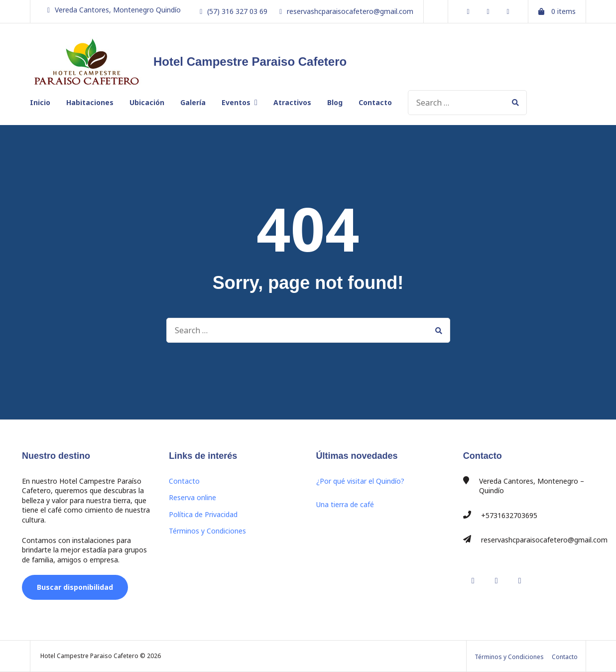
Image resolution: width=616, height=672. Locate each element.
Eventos (236, 102)
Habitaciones (90, 102)
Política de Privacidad (203, 514)
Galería (193, 102)
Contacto (375, 102)
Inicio (40, 102)
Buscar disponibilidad (75, 587)
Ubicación (147, 102)
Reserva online (192, 497)
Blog (335, 102)
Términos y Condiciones (207, 531)
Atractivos (292, 102)
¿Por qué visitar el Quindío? (360, 481)
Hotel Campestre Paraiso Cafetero (250, 62)
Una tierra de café (345, 504)
